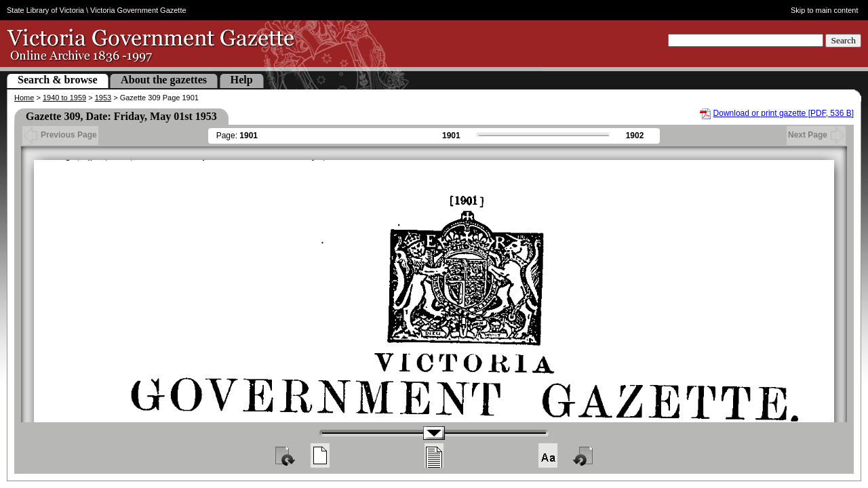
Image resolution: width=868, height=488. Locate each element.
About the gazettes (164, 80)
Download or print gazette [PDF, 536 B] (784, 113)
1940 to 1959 (64, 98)
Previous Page (60, 135)
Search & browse (58, 80)
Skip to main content (825, 10)
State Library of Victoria (45, 10)
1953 (103, 98)
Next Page (816, 135)
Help (242, 80)
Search (843, 40)
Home (24, 98)
